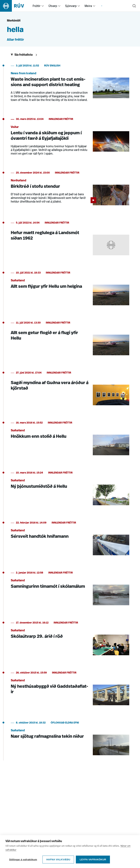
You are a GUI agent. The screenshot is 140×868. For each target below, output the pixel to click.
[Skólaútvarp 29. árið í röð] (70, 640)
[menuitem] (43, 6)
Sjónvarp (71, 6)
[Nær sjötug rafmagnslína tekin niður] (70, 740)
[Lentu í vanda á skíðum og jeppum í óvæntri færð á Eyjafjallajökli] (70, 139)
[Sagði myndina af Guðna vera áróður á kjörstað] (70, 390)
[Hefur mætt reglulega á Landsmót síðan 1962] (70, 240)
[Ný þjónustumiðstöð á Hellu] (70, 490)
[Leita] (134, 6)
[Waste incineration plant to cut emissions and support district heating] (70, 85)
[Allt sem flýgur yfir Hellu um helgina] (70, 290)
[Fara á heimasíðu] (15, 6)
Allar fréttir (15, 40)
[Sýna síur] (25, 55)
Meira (88, 6)
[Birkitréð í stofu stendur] (70, 190)
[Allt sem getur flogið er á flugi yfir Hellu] (70, 340)
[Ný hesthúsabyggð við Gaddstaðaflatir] (70, 690)
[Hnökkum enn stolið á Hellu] (70, 440)
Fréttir (37, 6)
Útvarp (53, 6)
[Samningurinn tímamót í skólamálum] (70, 590)
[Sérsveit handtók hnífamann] (70, 540)
